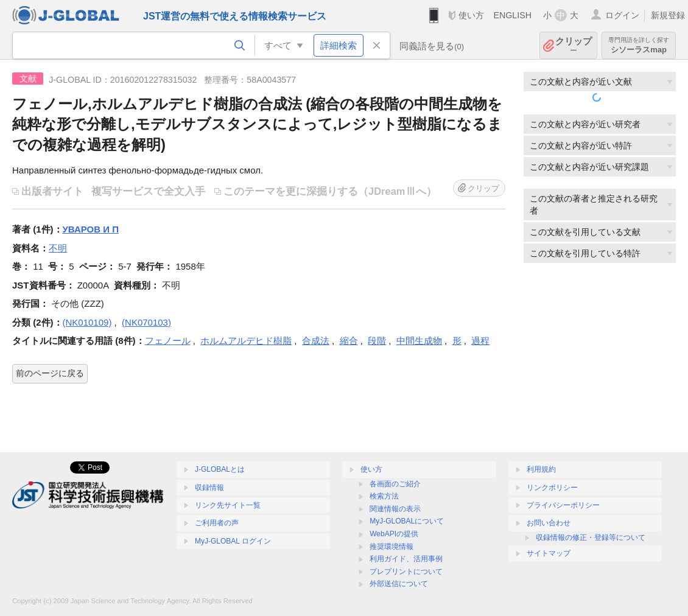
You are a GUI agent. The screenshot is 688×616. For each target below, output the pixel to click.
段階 (377, 341)
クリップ (574, 45)
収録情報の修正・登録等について (591, 537)
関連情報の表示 (395, 509)
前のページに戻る (50, 373)
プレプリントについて (406, 572)
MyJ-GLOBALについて (407, 521)
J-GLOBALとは (220, 469)
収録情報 (209, 488)
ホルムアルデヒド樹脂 (246, 341)
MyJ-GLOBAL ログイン (233, 541)
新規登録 (668, 15)
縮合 (349, 341)
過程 (480, 341)
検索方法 (384, 496)
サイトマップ (549, 553)
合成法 (316, 341)
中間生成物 (419, 341)
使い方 (471, 15)
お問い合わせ (549, 523)
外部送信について (399, 584)
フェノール (168, 341)
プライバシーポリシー (563, 505)
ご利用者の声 (217, 523)
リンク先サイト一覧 (228, 505)
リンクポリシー (552, 488)
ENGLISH (512, 15)
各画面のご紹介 (395, 484)
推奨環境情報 (391, 547)
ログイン (622, 15)
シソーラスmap (639, 45)
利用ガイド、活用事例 (406, 559)
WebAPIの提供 (394, 534)
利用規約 (541, 469)
